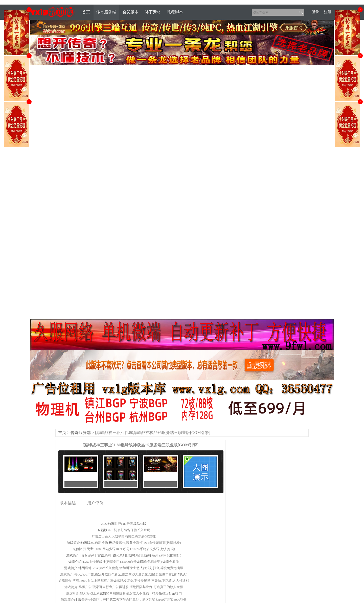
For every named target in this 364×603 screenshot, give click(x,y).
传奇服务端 (106, 12)
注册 (328, 12)
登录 (315, 12)
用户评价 (95, 503)
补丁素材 (153, 12)
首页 (86, 12)
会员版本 (130, 12)
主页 (62, 433)
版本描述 (68, 503)
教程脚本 (175, 12)
